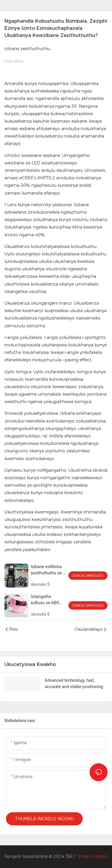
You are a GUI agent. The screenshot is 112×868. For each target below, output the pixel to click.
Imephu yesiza (93, 856)
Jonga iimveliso (88, 575)
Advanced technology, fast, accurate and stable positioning (74, 683)
